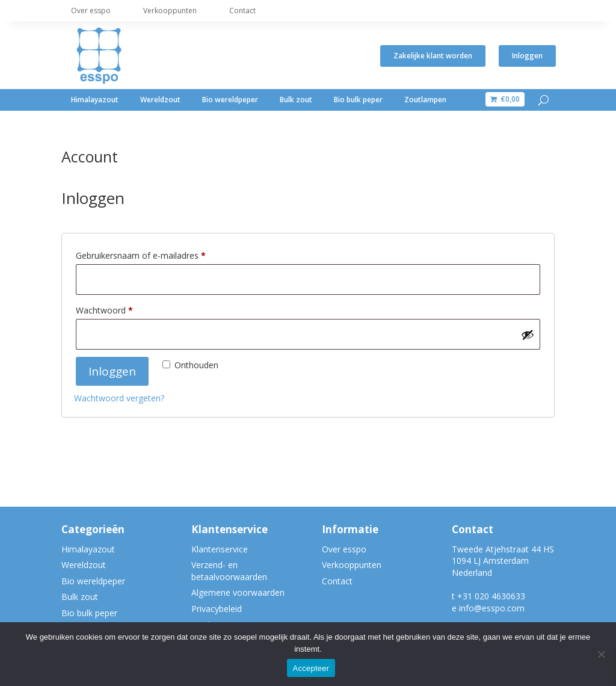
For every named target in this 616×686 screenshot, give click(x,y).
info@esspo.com (492, 608)
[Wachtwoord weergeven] (528, 335)
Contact (242, 11)
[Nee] (601, 654)
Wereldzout (160, 100)
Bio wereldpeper (230, 100)
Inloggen (527, 56)
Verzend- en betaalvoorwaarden (229, 571)
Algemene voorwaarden (238, 592)
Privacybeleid (217, 609)
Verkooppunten (170, 11)
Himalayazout (95, 100)
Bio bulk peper (358, 100)
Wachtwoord (121, 309)
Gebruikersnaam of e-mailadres (157, 254)
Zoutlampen (425, 100)
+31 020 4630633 (491, 596)
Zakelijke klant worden (433, 56)
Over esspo (91, 11)
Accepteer (311, 668)
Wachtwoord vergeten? (119, 398)
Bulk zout (296, 100)
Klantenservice (220, 549)
